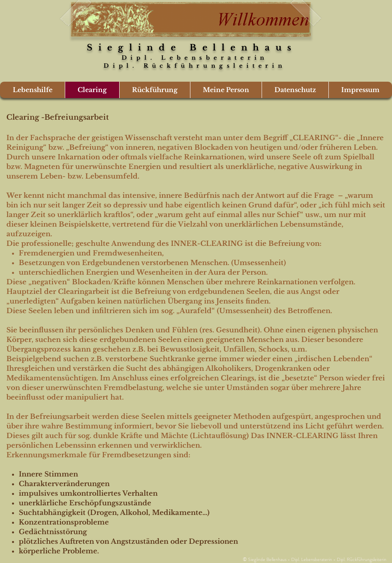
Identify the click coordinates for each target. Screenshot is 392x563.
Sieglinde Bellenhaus (192, 48)
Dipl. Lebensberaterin (195, 58)
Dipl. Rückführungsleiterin (192, 66)
